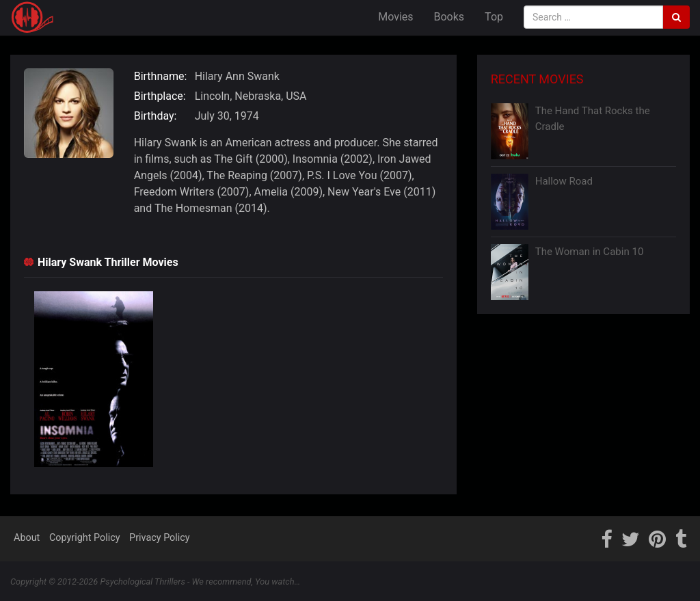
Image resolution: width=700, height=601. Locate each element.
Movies (395, 17)
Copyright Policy (85, 538)
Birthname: (161, 76)
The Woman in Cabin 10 (590, 252)
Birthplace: (160, 96)
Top (494, 17)
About (27, 538)
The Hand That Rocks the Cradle (593, 119)
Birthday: (156, 116)
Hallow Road (564, 181)
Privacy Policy (160, 538)
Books (449, 17)
